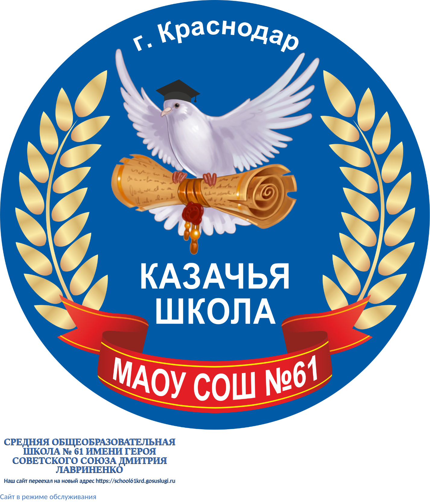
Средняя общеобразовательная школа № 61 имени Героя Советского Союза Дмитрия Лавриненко (90, 456)
